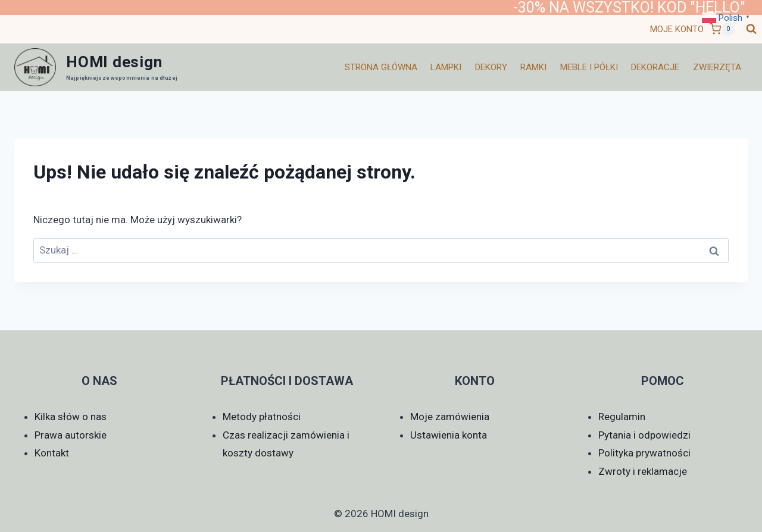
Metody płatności (262, 417)
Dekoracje (655, 67)
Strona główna (381, 67)
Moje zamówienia (450, 417)
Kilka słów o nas (71, 417)
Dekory (491, 67)
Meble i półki (589, 67)
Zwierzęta (717, 67)
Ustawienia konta (449, 435)
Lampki (446, 67)
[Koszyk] (722, 29)
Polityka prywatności (644, 453)
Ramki (533, 67)
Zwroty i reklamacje (643, 471)
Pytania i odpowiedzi (644, 435)
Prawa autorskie (71, 435)
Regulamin (622, 417)
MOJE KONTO (677, 29)
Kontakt (52, 453)
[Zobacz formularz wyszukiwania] (751, 29)
